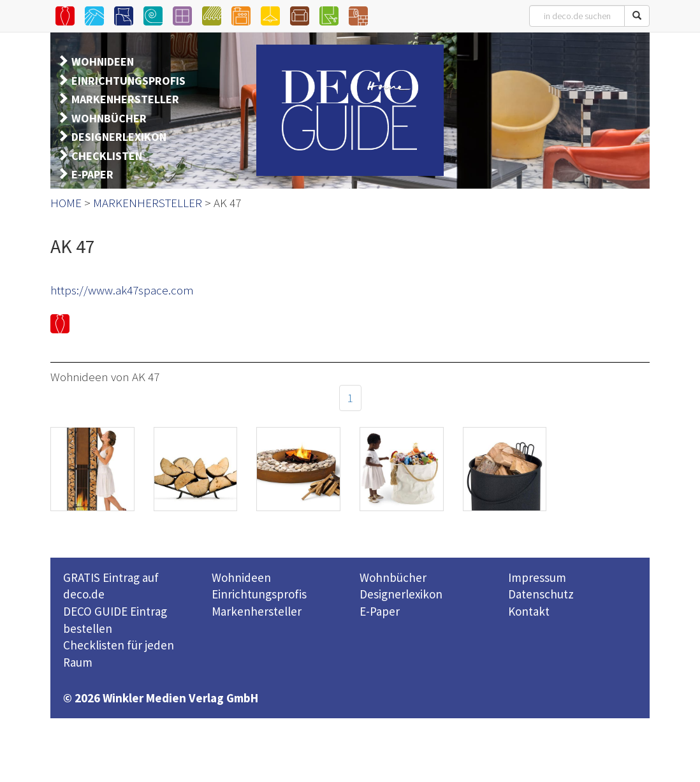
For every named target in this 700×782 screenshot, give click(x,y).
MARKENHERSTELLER (125, 99)
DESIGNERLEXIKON (119, 137)
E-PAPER (92, 174)
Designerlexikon (401, 594)
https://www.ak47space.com (122, 290)
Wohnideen (241, 577)
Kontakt (529, 611)
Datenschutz (541, 594)
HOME (66, 203)
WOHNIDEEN (103, 62)
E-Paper (380, 611)
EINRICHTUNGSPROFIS (128, 81)
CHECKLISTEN (107, 156)
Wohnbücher (393, 577)
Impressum (537, 577)
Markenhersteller (257, 611)
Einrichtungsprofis (259, 594)
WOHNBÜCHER (109, 118)
